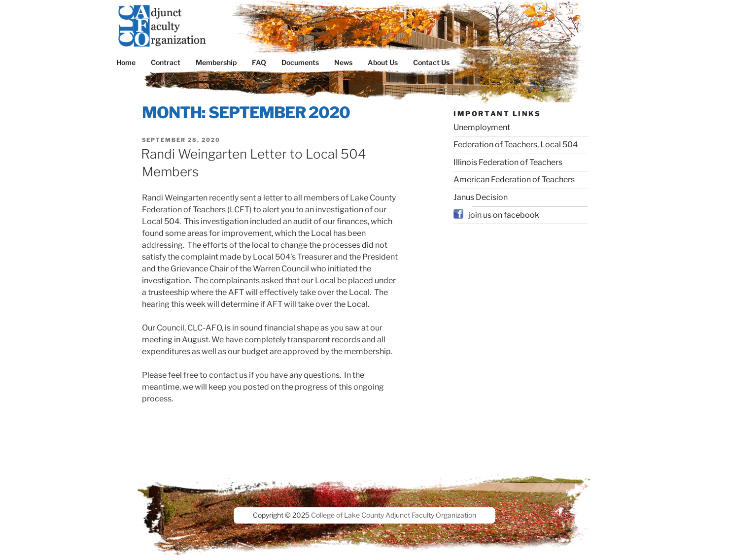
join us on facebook (504, 215)
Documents (300, 62)
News (343, 62)
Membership (216, 62)
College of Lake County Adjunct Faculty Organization (394, 515)
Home (126, 62)
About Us (383, 62)
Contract (166, 62)
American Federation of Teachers (514, 180)
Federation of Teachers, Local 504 (516, 145)
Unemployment (482, 127)
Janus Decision (481, 197)
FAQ (259, 62)
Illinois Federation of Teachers (508, 162)
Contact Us (431, 62)
